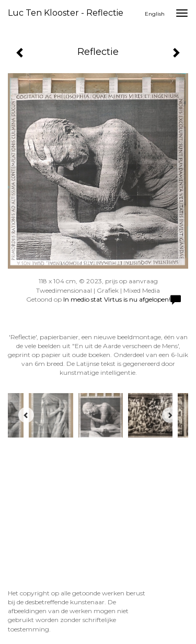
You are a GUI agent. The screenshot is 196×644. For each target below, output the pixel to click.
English (155, 14)
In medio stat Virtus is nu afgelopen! (117, 299)
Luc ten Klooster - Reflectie (66, 13)
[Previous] (26, 415)
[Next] (170, 415)
